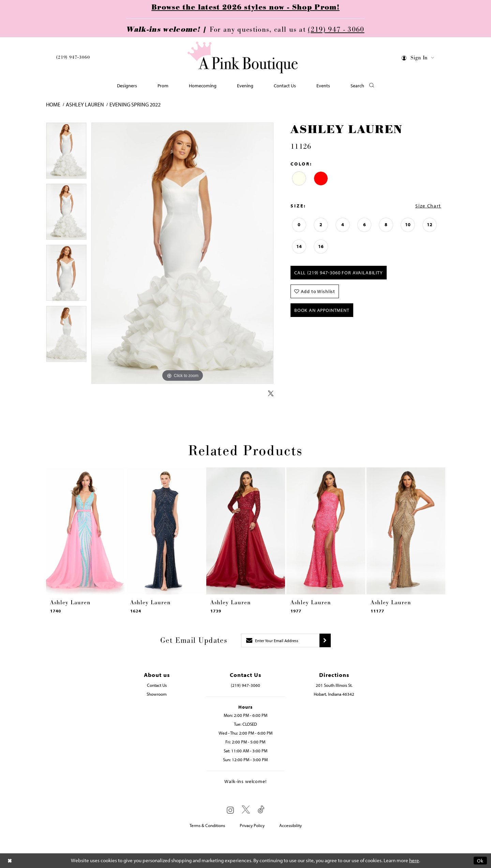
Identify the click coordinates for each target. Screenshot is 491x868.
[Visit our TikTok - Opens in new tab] (261, 810)
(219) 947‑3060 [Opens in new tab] (245, 685)
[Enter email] (280, 640)
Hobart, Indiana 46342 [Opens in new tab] (334, 694)
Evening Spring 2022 (135, 104)
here (414, 861)
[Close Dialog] (10, 861)
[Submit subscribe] (325, 640)
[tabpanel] (66, 153)
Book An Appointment (322, 310)
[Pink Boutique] (243, 58)
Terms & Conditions (207, 825)
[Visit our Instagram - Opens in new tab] (230, 810)
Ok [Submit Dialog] (480, 861)
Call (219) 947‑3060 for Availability (339, 273)
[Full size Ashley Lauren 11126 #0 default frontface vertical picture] (182, 253)
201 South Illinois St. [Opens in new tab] (334, 685)
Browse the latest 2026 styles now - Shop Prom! (245, 8)
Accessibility (291, 825)
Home (53, 104)
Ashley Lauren (85, 104)
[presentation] (85, 531)
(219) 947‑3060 (73, 57)
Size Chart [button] (428, 206)
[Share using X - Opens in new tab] (271, 394)
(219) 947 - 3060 (336, 30)
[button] (418, 59)
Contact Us (157, 685)
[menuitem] (73, 59)
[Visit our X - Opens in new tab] (246, 810)
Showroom (157, 694)
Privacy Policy (252, 825)
